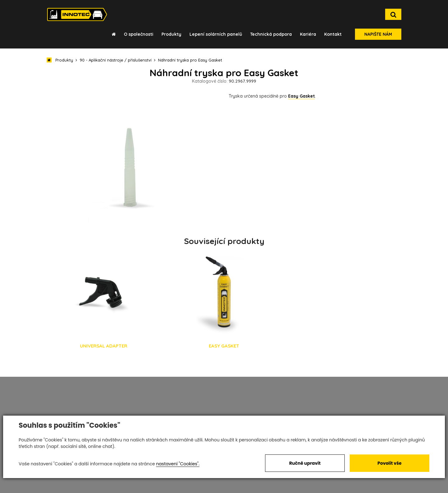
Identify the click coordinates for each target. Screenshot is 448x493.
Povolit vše (389, 463)
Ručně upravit (305, 463)
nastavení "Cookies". (178, 464)
